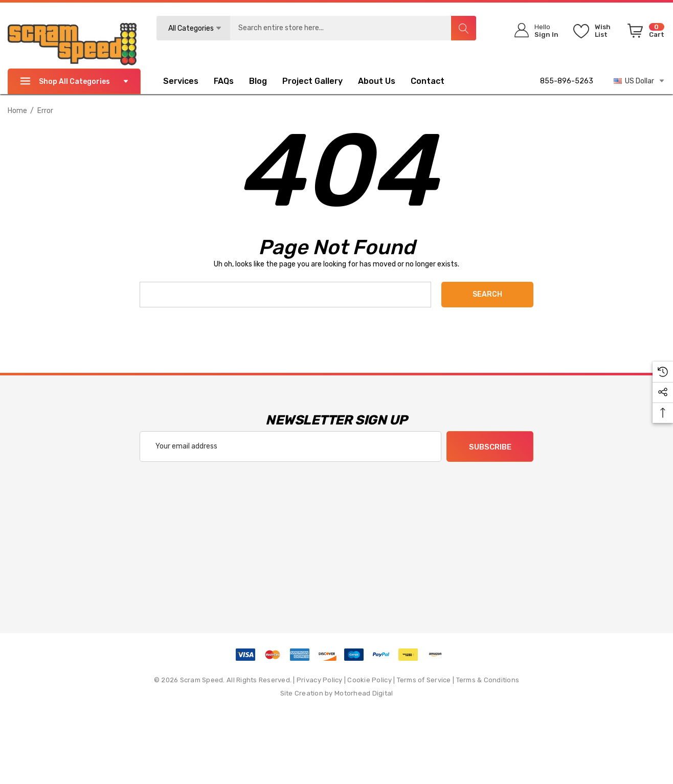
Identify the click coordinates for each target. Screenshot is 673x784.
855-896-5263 (567, 81)
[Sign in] (533, 30)
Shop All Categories (74, 81)
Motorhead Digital (364, 693)
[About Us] (377, 82)
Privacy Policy (320, 680)
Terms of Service (424, 680)
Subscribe (490, 447)
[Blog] (258, 82)
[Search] (463, 28)
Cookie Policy (369, 680)
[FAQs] (231, 81)
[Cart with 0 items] (644, 33)
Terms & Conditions (488, 680)
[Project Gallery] (320, 81)
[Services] (181, 82)
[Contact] (435, 81)
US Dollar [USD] (640, 81)
